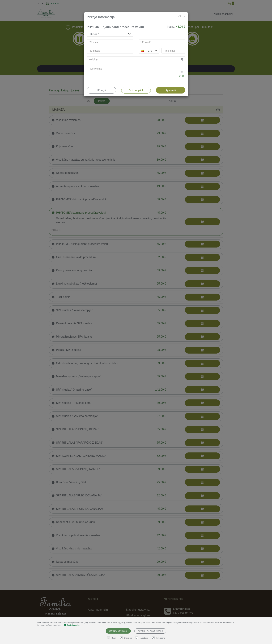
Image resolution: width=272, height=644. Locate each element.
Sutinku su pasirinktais (150, 631)
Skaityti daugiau (72, 625)
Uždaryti (101, 90)
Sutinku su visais (118, 631)
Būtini (112, 638)
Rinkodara (159, 638)
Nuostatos (142, 638)
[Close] (184, 16)
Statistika (126, 638)
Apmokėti (171, 90)
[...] (133, 59)
